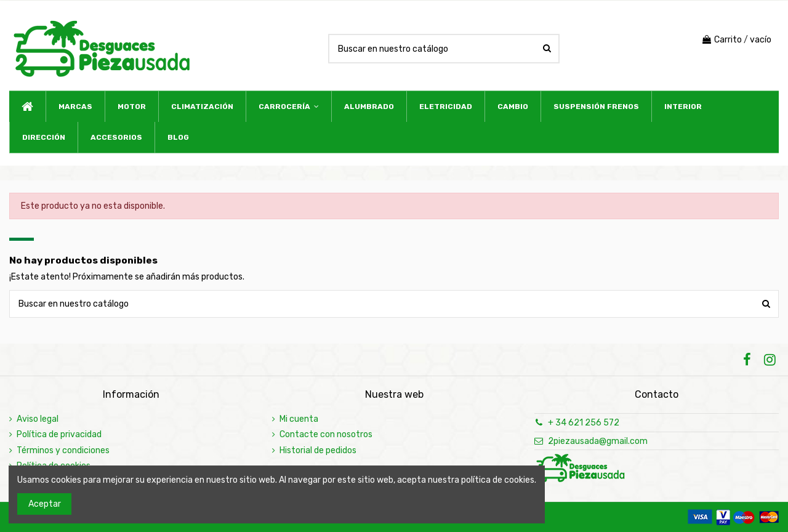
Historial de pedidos (318, 450)
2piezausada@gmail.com (598, 441)
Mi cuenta (299, 419)
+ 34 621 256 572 (584, 423)
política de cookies (498, 480)
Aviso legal (38, 419)
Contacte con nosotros (326, 434)
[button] (288, 107)
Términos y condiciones (63, 450)
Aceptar (45, 504)
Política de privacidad (59, 434)
